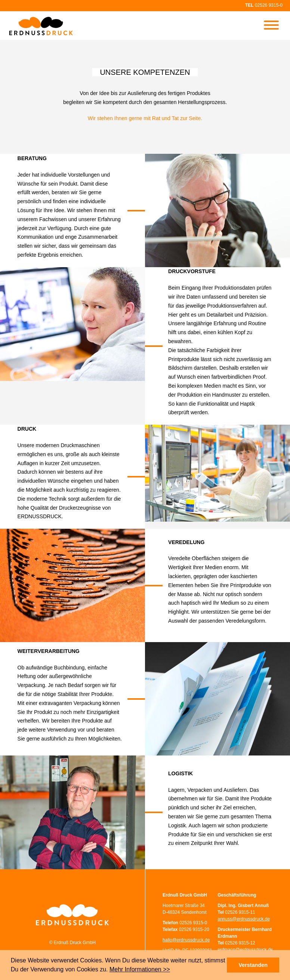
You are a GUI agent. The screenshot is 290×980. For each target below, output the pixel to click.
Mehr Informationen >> (140, 969)
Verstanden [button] (253, 965)
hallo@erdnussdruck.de (186, 940)
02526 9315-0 (269, 5)
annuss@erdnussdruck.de (244, 919)
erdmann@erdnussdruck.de (245, 950)
